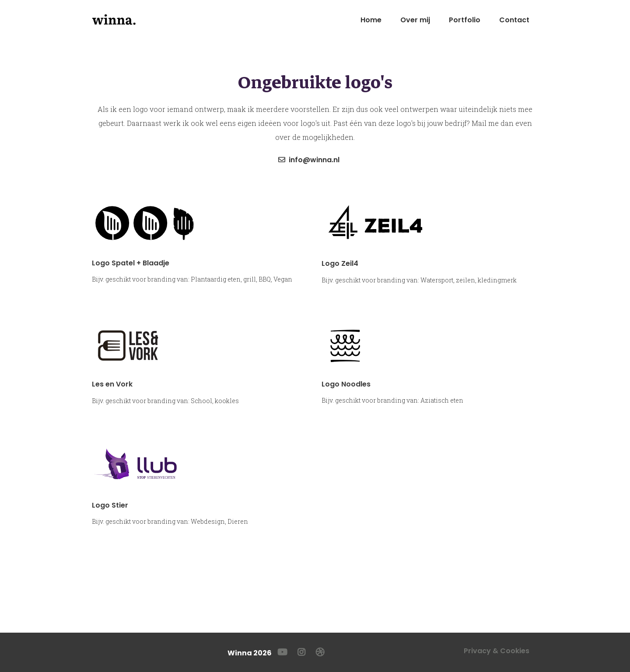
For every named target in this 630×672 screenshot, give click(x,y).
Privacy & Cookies (497, 651)
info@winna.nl (309, 160)
